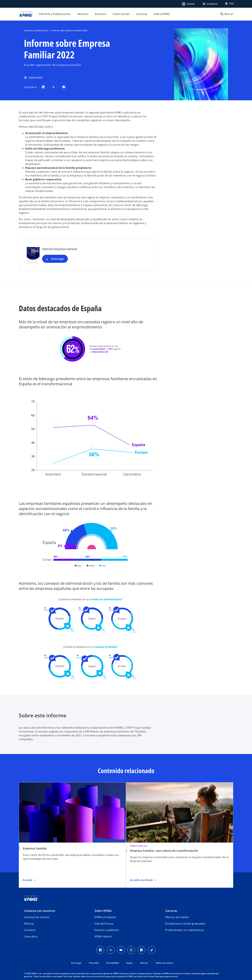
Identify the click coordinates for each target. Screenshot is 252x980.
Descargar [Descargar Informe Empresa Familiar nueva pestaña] (58, 259)
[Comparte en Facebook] (64, 87)
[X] (111, 950)
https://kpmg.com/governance (163, 976)
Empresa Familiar (35, 848)
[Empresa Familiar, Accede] (29, 880)
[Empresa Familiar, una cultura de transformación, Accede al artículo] (143, 880)
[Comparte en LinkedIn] (43, 87)
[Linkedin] (100, 950)
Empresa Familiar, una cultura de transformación (164, 851)
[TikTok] (152, 950)
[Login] (188, 4)
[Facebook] (141, 950)
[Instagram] (131, 950)
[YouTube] (121, 950)
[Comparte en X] (54, 87)
